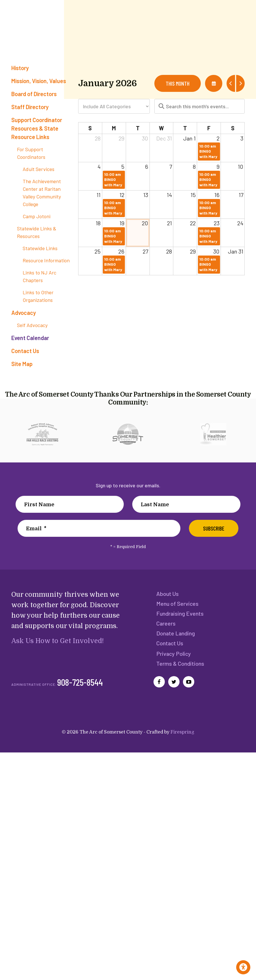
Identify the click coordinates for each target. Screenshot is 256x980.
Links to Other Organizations (38, 296)
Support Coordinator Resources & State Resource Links (37, 128)
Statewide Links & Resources (37, 232)
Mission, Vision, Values (39, 81)
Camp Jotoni (37, 216)
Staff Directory (30, 107)
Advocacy (24, 313)
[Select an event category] (114, 106)
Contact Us (25, 351)
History (20, 68)
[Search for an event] (200, 106)
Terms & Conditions (180, 665)
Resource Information (46, 260)
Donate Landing (175, 634)
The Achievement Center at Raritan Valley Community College (42, 193)
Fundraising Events (180, 614)
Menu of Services (177, 604)
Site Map (22, 364)
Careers (166, 624)
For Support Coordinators (31, 153)
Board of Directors (34, 94)
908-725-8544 (80, 684)
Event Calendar (30, 338)
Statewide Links (40, 248)
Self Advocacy (32, 325)
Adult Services (39, 169)
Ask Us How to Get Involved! (57, 641)
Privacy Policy (173, 655)
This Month (178, 83)
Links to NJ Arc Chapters (40, 276)
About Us (168, 594)
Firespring (182, 734)
